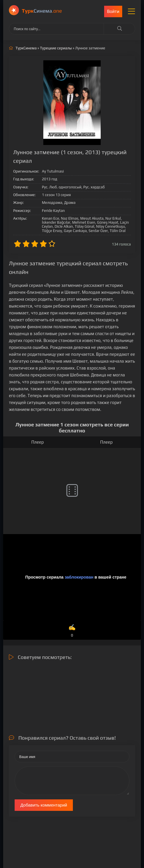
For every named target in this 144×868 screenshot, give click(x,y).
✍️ (72, 631)
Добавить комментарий (44, 805)
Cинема (42, 11)
